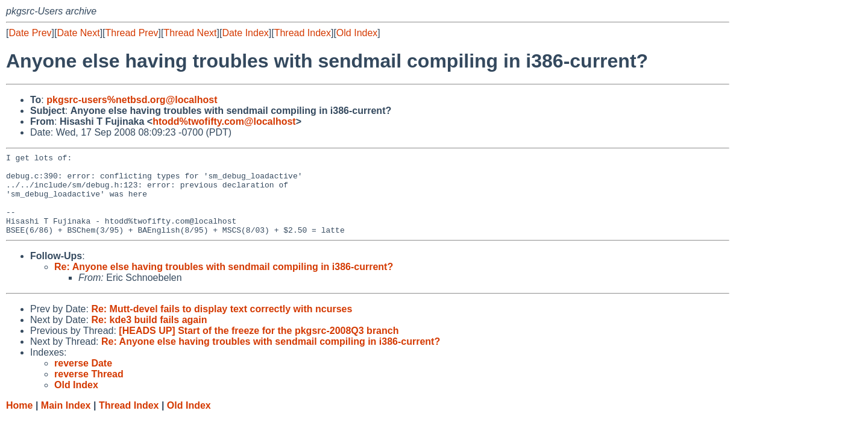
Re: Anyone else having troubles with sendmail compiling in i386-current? (224, 283)
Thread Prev (132, 33)
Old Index (357, 33)
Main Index (66, 422)
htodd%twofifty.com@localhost (224, 121)
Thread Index (303, 33)
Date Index (245, 33)
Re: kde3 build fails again (149, 336)
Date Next (78, 33)
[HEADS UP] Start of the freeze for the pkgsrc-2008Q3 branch (259, 347)
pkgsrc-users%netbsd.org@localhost (132, 100)
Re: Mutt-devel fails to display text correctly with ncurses (222, 325)
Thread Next (190, 33)
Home (19, 422)
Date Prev (30, 33)
